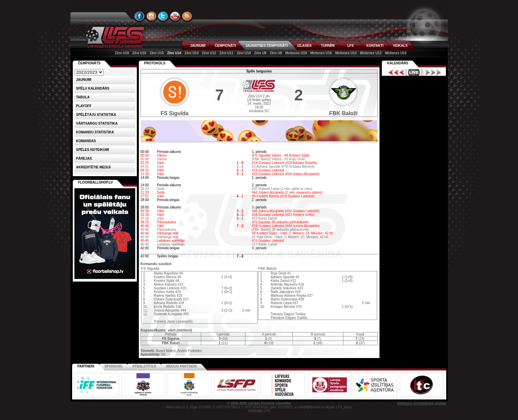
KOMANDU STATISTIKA (95, 132)
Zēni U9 (260, 53)
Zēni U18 (122, 53)
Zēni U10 (244, 53)
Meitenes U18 (296, 53)
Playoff (84, 106)
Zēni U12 (209, 53)
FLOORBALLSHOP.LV (96, 182)
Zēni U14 (174, 53)
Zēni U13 (192, 53)
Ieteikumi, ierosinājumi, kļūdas (421, 403)
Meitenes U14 (346, 53)
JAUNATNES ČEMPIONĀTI (267, 46)
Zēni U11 (226, 53)
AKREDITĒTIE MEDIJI (94, 167)
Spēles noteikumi (93, 150)
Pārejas (84, 158)
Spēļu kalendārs (93, 88)
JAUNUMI (198, 46)
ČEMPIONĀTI (225, 46)
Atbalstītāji (144, 366)
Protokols (155, 63)
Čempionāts (89, 63)
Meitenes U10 (396, 53)
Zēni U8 (276, 53)
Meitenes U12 (371, 53)
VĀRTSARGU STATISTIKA (97, 123)
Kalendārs (398, 63)
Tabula (83, 97)
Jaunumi (84, 80)
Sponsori (113, 366)
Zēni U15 (157, 53)
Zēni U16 (140, 53)
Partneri (86, 366)
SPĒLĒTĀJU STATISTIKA (96, 115)
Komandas (86, 141)
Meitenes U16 (321, 53)
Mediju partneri (181, 366)
